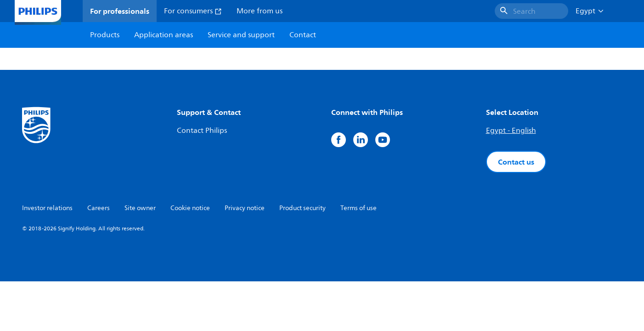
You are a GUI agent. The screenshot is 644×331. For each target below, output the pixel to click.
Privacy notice (245, 208)
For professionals (120, 11)
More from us (260, 11)
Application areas (164, 35)
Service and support (241, 35)
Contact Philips (202, 131)
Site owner (140, 208)
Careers (99, 208)
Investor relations (47, 208)
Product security (302, 208)
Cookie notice (190, 208)
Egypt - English (511, 131)
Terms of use (359, 208)
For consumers (193, 11)
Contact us (516, 162)
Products (105, 35)
